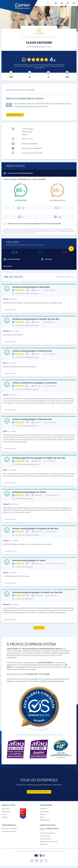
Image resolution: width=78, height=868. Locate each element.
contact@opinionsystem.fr (48, 833)
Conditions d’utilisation (31, 851)
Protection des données (44, 851)
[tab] (42, 829)
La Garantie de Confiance (9, 832)
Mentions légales (19, 851)
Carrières (4, 814)
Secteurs (42, 817)
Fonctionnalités (44, 812)
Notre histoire (5, 809)
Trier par (64, 277)
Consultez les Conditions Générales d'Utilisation (46, 681)
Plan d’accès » (44, 844)
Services (42, 814)
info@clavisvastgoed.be (30, 144)
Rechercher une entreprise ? (9, 829)
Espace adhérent (45, 820)
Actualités (4, 817)
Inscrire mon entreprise (39, 792)
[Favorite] (71, 249)
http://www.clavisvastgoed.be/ (32, 148)
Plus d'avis (39, 628)
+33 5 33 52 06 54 (45, 836)
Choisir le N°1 (44, 809)
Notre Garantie (6, 812)
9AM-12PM (39, 153)
